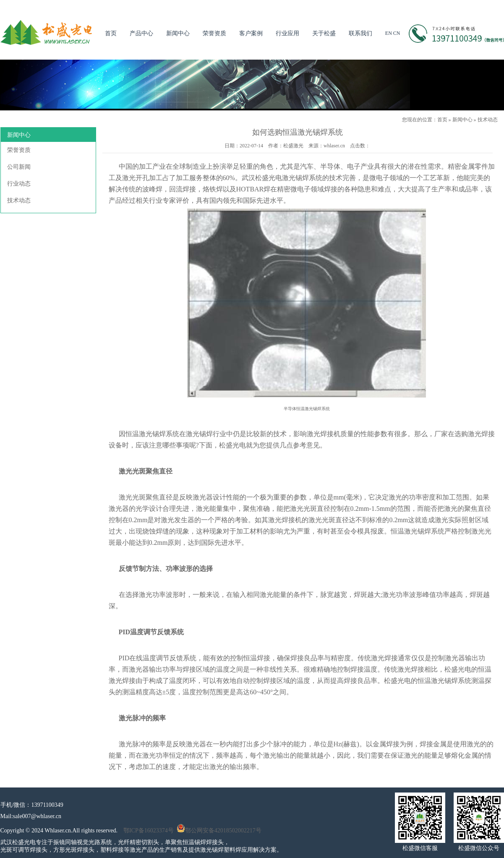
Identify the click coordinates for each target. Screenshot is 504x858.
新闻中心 (178, 33)
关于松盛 (324, 33)
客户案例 (251, 33)
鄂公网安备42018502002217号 (219, 831)
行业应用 (287, 33)
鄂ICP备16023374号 (149, 831)
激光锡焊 (152, 434)
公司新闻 (19, 167)
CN (397, 33)
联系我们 (360, 33)
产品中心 (141, 33)
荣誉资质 (214, 33)
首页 (111, 33)
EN (389, 33)
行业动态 (19, 184)
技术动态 (488, 120)
